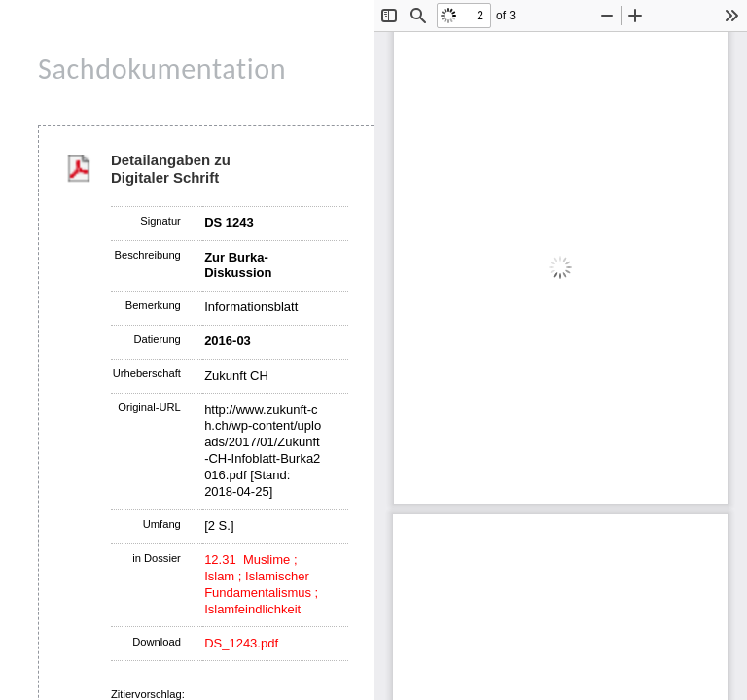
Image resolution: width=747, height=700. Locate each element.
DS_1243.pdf (241, 643)
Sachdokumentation (162, 69)
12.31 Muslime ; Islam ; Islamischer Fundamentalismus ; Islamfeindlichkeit (261, 584)
